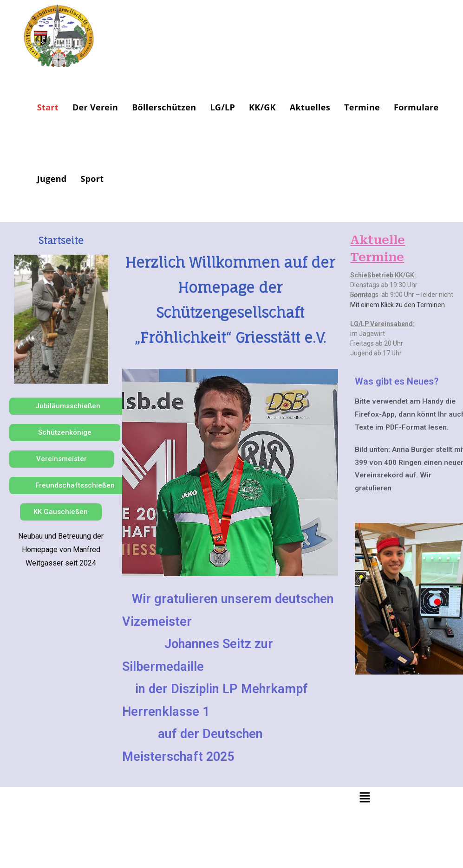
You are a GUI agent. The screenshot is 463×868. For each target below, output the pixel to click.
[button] (365, 798)
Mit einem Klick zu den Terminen (398, 305)
